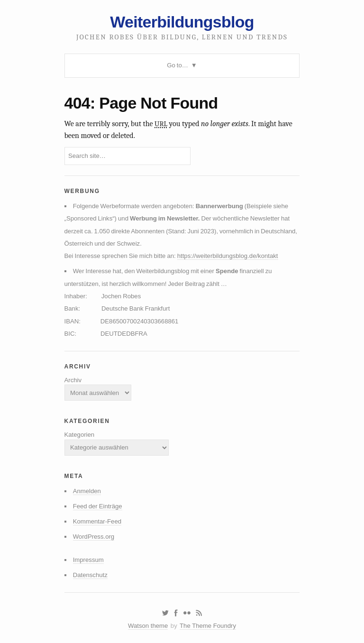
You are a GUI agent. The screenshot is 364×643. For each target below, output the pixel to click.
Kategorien (80, 435)
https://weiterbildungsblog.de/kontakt (228, 256)
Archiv (73, 380)
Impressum (88, 560)
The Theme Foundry (208, 626)
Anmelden (87, 491)
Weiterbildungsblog (182, 22)
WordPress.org (94, 537)
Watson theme (148, 626)
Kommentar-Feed (97, 521)
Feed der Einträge (98, 506)
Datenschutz (90, 575)
